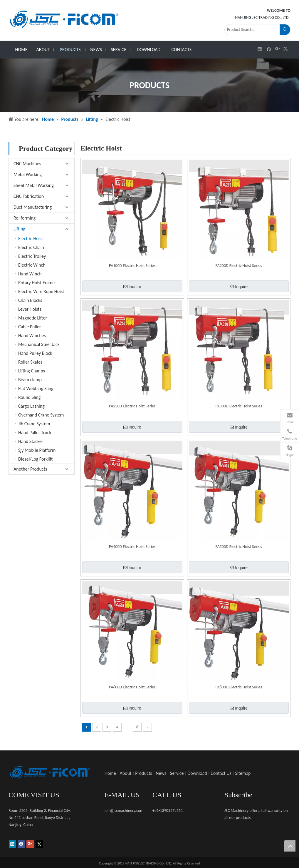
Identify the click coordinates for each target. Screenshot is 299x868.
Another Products (30, 469)
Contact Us (221, 773)
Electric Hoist (31, 239)
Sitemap (243, 773)
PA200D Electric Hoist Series (239, 266)
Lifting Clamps (32, 371)
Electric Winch (32, 265)
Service (177, 773)
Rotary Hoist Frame (36, 283)
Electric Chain (31, 247)
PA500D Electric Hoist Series (239, 547)
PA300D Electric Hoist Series (239, 406)
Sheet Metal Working (34, 185)
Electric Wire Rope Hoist (41, 291)
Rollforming (25, 218)
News (161, 773)
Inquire (132, 287)
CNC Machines (27, 164)
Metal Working (28, 174)
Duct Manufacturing (33, 207)
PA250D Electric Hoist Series (132, 406)
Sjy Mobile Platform (37, 450)
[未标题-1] (50, 772)
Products (143, 773)
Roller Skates (30, 362)
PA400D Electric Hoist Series (132, 547)
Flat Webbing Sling (36, 388)
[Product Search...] (252, 30)
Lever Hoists (30, 309)
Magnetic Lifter (33, 318)
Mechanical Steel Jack (39, 344)
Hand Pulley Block (35, 353)
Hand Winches (32, 336)
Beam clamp (30, 380)
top (290, 846)
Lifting (19, 229)
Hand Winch (30, 274)
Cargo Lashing (31, 406)
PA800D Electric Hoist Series (239, 687)
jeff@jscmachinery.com (124, 811)
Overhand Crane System (41, 415)
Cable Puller (30, 327)
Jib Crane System (34, 424)
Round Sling (29, 397)
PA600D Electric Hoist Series (132, 687)
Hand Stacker (31, 441)
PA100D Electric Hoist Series (132, 266)
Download (197, 773)
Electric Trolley (32, 256)
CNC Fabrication (29, 196)
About (126, 773)
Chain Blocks (30, 300)
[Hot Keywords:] (285, 30)
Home (110, 773)
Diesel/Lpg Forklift (35, 459)
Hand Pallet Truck (35, 433)
